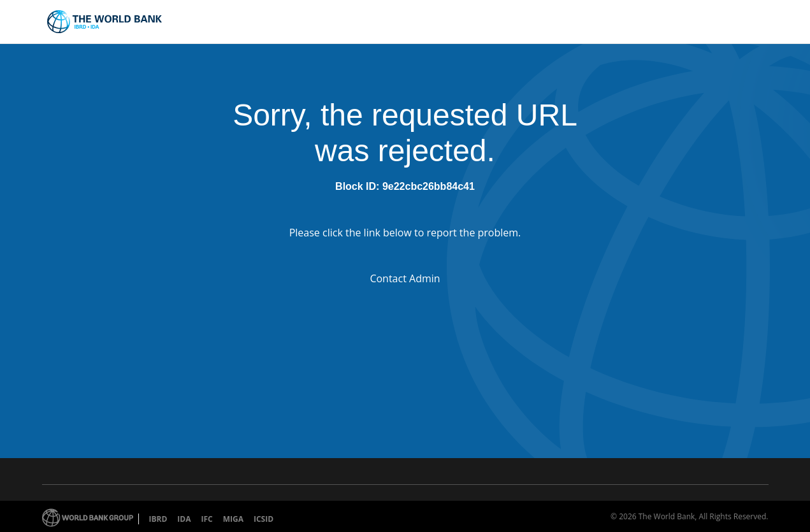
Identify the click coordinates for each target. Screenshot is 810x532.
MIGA (233, 519)
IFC (206, 519)
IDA (184, 519)
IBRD (158, 519)
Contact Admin (405, 278)
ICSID (264, 519)
